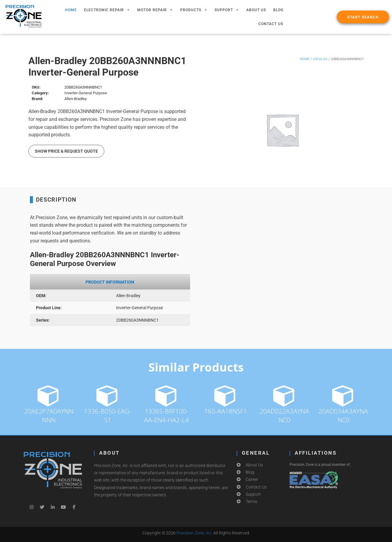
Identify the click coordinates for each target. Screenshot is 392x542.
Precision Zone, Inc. (194, 533)
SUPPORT (227, 10)
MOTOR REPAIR (155, 10)
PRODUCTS (194, 10)
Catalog (320, 59)
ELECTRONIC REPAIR (107, 10)
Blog (278, 10)
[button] (363, 17)
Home (305, 59)
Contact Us (271, 24)
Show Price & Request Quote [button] (66, 151)
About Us (256, 10)
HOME (71, 10)
